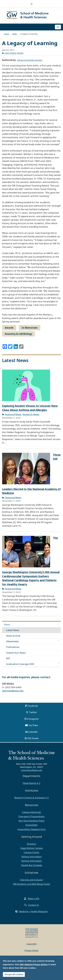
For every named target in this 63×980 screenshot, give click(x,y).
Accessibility (32, 826)
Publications (13, 648)
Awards (9, 328)
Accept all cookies (14, 974)
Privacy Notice (32, 951)
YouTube (33, 726)
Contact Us (33, 906)
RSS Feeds (33, 739)
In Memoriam (30, 328)
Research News (31, 415)
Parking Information (32, 862)
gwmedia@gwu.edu (13, 691)
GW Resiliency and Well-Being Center (32, 885)
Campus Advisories (32, 813)
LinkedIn (33, 732)
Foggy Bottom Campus (32, 849)
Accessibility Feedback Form (32, 830)
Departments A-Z (32, 784)
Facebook (33, 706)
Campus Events (32, 853)
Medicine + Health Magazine (33, 912)
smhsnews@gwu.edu (32, 771)
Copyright (32, 944)
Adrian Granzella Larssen (30, 61)
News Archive (13, 636)
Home (7, 34)
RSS (8, 659)
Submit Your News (16, 653)
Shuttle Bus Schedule (32, 866)
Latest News (13, 631)
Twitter (33, 713)
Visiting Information (32, 857)
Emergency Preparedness (32, 817)
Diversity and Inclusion (32, 880)
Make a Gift (33, 899)
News (15, 34)
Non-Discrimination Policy (32, 821)
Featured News (14, 54)
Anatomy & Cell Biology (18, 335)
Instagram (33, 719)
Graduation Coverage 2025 (20, 665)
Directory (32, 844)
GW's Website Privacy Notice (34, 964)
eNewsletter (13, 642)
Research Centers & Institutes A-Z (32, 798)
